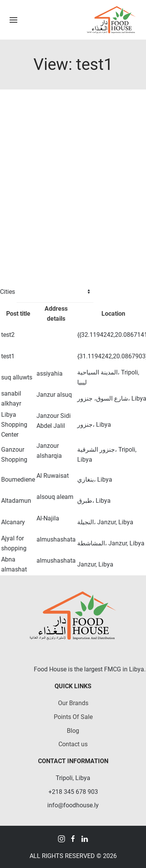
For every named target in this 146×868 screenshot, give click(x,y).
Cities (7, 292)
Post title (18, 314)
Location (113, 314)
